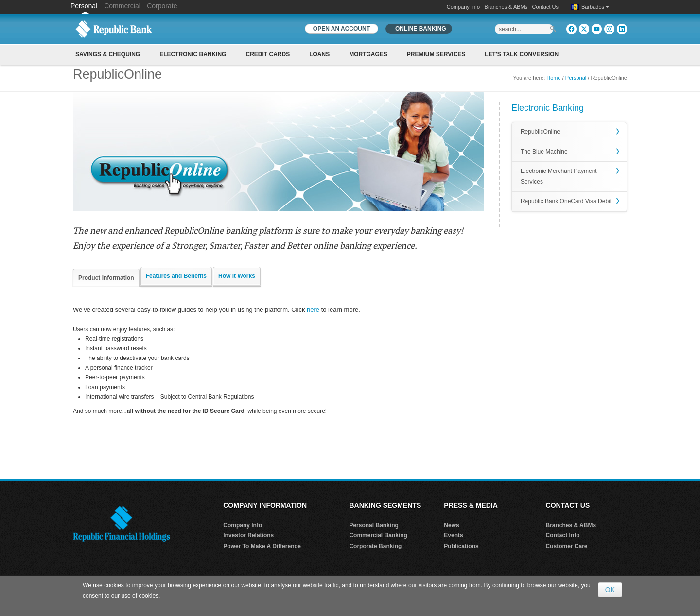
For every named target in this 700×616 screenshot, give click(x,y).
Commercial (122, 6)
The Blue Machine (544, 152)
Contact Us (545, 7)
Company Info (463, 7)
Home (553, 78)
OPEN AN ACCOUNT (341, 29)
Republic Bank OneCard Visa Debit (566, 201)
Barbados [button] (595, 7)
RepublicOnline (540, 132)
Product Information (106, 278)
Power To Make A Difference (262, 546)
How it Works (237, 276)
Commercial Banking (378, 535)
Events (453, 535)
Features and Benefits (176, 276)
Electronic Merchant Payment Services (559, 176)
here (313, 310)
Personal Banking (374, 525)
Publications (461, 546)
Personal (85, 6)
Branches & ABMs (506, 7)
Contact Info (563, 535)
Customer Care (567, 546)
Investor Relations (248, 535)
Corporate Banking (375, 546)
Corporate (162, 6)
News (451, 525)
